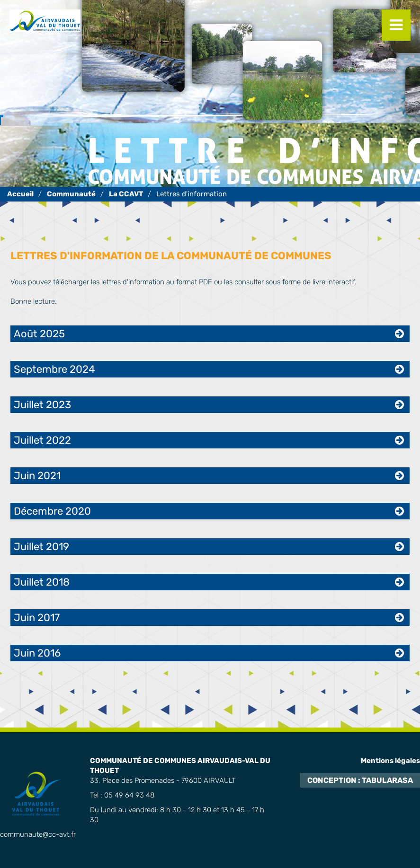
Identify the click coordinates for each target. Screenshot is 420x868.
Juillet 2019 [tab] (41, 547)
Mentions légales (390, 761)
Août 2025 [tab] (39, 334)
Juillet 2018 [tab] (42, 582)
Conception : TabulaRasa (360, 780)
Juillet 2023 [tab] (42, 405)
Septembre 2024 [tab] (54, 369)
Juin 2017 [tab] (37, 618)
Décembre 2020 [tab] (52, 511)
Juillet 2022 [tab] (42, 440)
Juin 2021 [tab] (37, 476)
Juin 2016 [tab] (37, 653)
